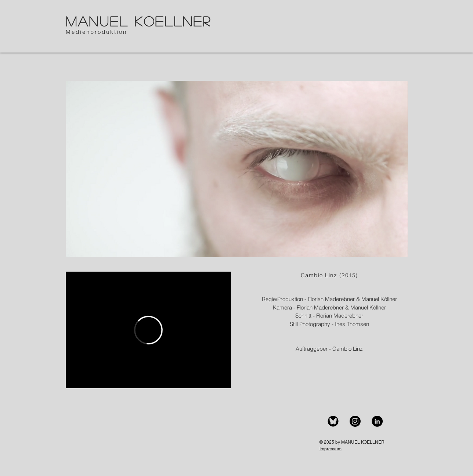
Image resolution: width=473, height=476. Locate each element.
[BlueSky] (333, 421)
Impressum (331, 449)
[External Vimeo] (148, 330)
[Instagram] (355, 421)
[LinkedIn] (377, 421)
